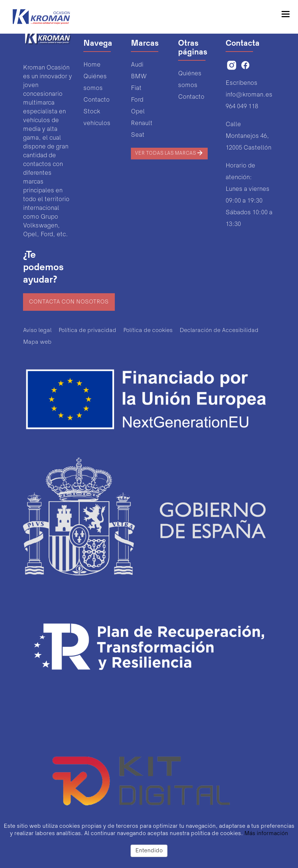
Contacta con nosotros (69, 302)
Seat (138, 135)
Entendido (149, 851)
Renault (142, 123)
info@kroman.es (249, 95)
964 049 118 (242, 107)
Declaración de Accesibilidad (219, 331)
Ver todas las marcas (169, 153)
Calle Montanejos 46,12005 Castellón (248, 136)
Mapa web (37, 342)
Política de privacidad (87, 331)
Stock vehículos (97, 118)
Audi (137, 65)
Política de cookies (148, 331)
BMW (139, 77)
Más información (266, 834)
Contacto (97, 100)
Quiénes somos (95, 82)
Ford (137, 100)
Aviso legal (37, 331)
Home (92, 65)
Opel (138, 112)
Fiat (136, 88)
